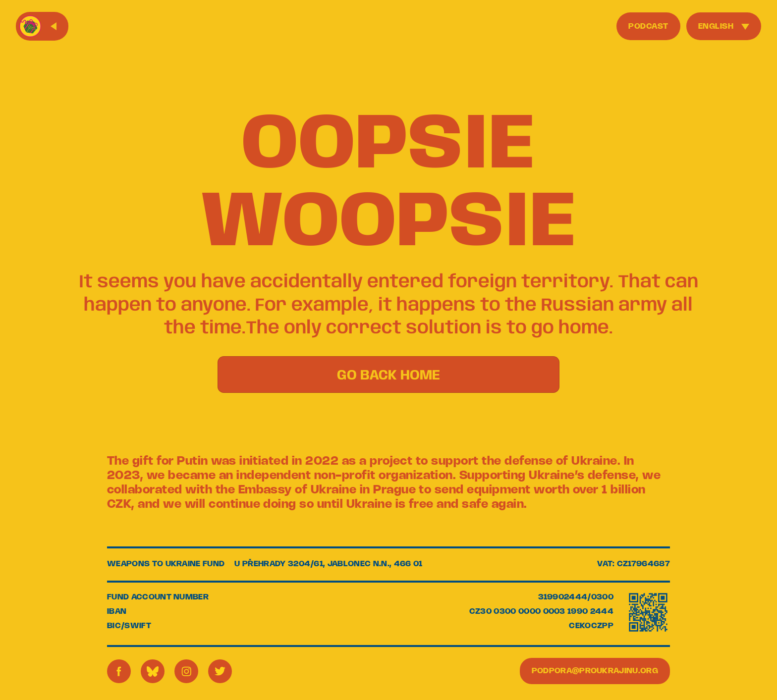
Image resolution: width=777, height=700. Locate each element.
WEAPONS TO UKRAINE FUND (166, 564)
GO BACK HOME (388, 376)
